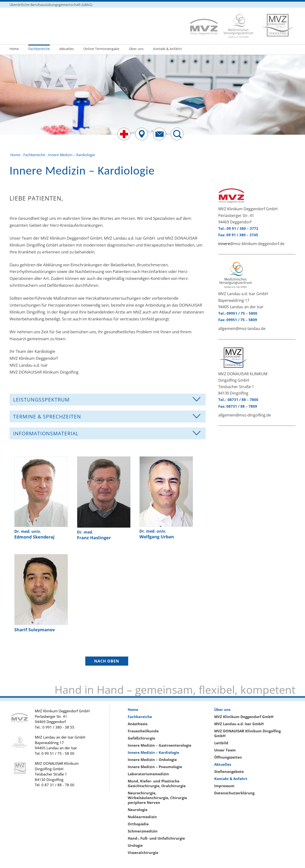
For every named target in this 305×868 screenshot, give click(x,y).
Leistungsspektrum (41, 400)
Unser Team (225, 750)
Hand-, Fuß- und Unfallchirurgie (156, 838)
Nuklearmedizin (142, 817)
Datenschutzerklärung (234, 793)
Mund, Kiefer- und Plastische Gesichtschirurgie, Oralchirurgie (157, 783)
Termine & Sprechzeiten (47, 416)
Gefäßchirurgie (141, 738)
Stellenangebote (229, 771)
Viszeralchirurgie (143, 853)
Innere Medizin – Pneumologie (155, 767)
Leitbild (221, 743)
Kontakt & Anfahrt (168, 49)
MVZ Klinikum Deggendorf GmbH (244, 717)
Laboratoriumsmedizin (148, 774)
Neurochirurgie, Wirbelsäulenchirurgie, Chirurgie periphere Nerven (157, 798)
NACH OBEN (107, 661)
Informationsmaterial (46, 433)
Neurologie (138, 810)
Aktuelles (67, 49)
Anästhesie (138, 724)
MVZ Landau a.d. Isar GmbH (239, 724)
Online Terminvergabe (101, 49)
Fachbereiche (39, 49)
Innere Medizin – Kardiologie (153, 752)
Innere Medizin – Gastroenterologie (160, 745)
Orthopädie (138, 824)
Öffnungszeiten (228, 757)
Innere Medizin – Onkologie (152, 760)
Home (14, 49)
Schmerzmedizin (143, 831)
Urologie (135, 845)
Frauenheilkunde (143, 731)
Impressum (224, 786)
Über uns (136, 49)
